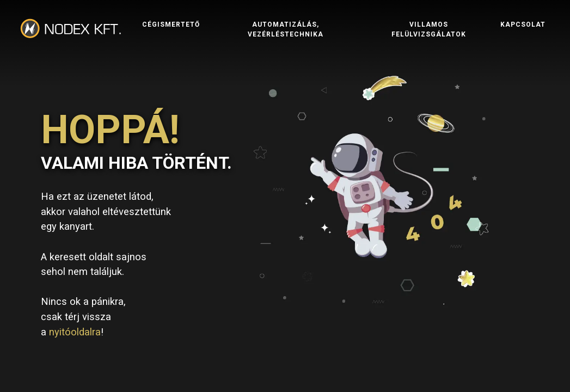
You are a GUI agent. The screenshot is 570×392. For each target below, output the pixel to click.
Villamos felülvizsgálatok (429, 43)
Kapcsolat (523, 38)
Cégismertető (171, 38)
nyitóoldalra (75, 332)
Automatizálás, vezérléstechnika (286, 43)
